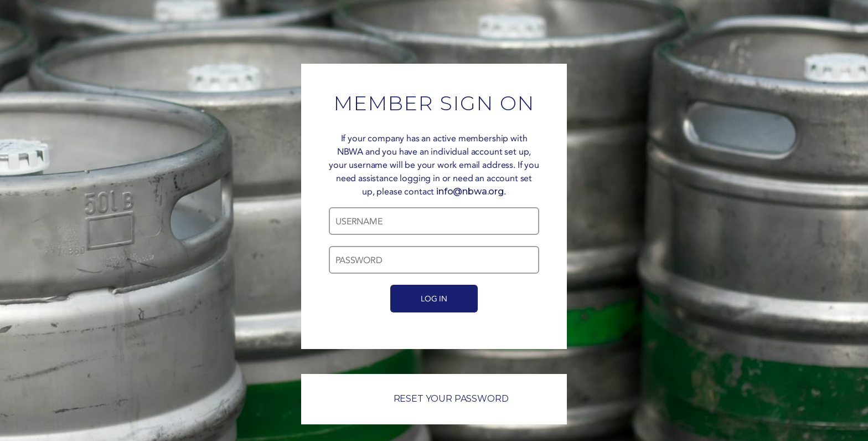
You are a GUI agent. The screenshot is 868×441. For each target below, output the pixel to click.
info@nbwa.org (470, 191)
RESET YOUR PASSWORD (434, 399)
